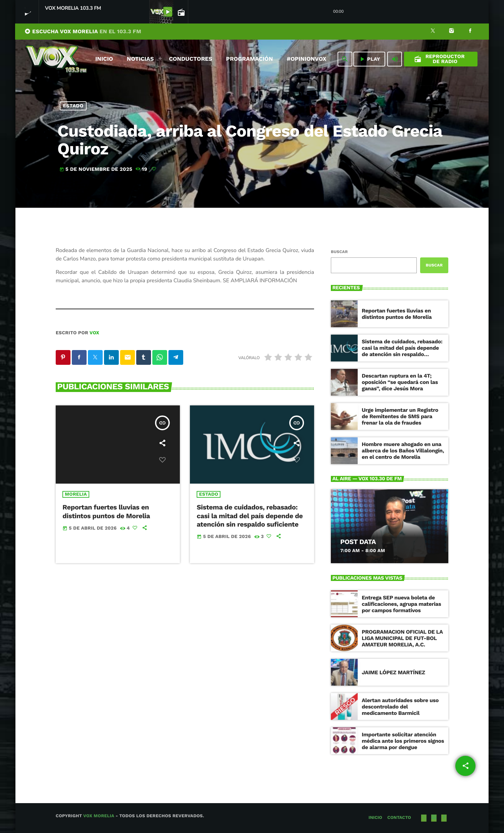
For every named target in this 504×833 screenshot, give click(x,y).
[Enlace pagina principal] (56, 59)
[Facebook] (470, 32)
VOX (94, 333)
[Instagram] (452, 32)
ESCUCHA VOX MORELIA (83, 31)
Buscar (339, 252)
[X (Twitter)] (433, 32)
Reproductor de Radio (439, 59)
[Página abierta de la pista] (181, 12)
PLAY (369, 59)
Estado (73, 106)
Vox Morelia (99, 816)
